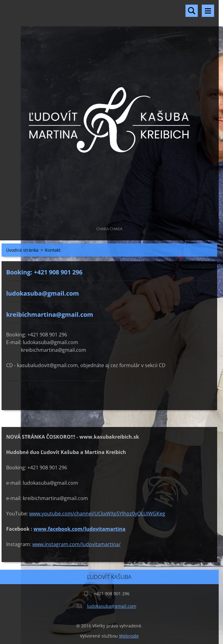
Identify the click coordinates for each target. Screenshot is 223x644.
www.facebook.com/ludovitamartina (80, 529)
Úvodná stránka (22, 250)
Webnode (129, 636)
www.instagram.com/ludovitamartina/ (76, 544)
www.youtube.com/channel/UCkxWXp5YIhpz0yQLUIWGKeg (97, 514)
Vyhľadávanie (192, 11)
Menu (208, 11)
